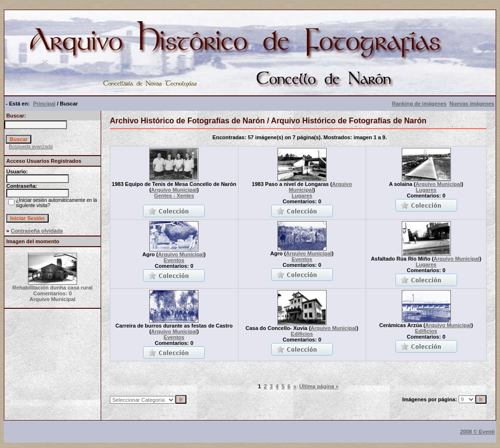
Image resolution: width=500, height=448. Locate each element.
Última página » (319, 386)
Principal (44, 104)
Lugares (302, 196)
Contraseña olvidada (37, 231)
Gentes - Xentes (174, 196)
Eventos (174, 260)
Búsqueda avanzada (31, 147)
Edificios (302, 334)
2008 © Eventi (477, 432)
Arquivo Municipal (174, 190)
